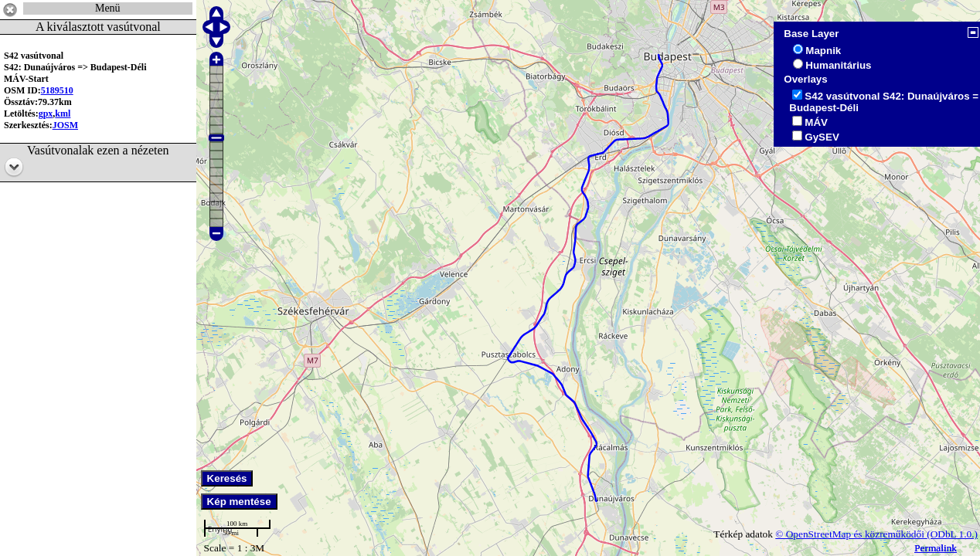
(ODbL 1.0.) (952, 534)
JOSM (65, 125)
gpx (46, 114)
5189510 (57, 90)
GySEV (822, 137)
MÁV (816, 122)
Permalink (936, 548)
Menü (108, 8)
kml (63, 114)
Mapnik (823, 51)
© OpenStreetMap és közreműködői (851, 534)
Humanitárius (838, 65)
